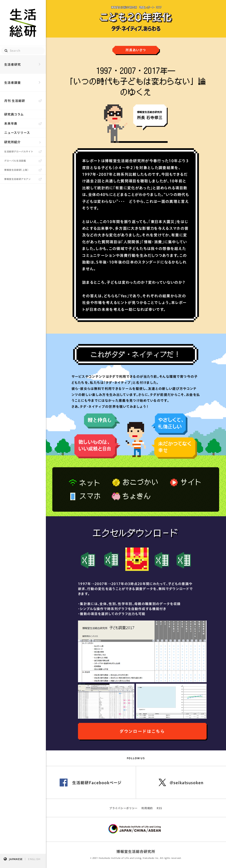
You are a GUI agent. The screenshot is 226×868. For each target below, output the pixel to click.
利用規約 (147, 808)
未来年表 (11, 124)
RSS (159, 808)
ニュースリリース (17, 133)
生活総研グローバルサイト (19, 151)
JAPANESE (16, 859)
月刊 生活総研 (15, 101)
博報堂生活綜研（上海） (16, 170)
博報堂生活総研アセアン (18, 179)
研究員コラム (14, 114)
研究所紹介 (12, 142)
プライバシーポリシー (123, 808)
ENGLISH (34, 859)
